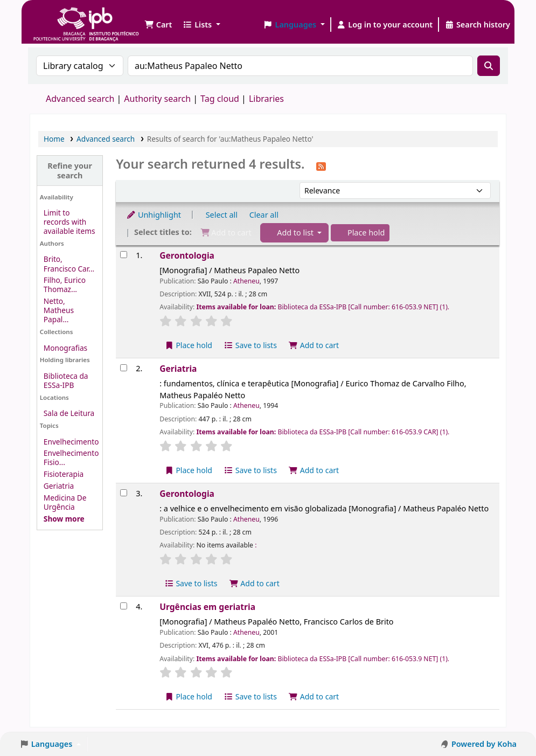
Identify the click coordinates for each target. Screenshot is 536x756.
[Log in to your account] (385, 25)
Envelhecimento (71, 442)
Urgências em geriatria (207, 607)
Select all (222, 215)
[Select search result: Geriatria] (124, 368)
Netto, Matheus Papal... (59, 310)
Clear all (264, 215)
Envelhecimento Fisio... (71, 457)
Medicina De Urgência (65, 502)
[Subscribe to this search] (321, 165)
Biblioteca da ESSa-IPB (66, 380)
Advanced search (80, 99)
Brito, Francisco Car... (69, 263)
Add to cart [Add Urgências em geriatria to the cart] (314, 696)
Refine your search (70, 170)
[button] (158, 25)
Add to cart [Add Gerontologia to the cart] (314, 345)
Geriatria (59, 486)
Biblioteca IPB (59, 16)
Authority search (157, 99)
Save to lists (250, 345)
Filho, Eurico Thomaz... (65, 285)
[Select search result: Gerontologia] (124, 255)
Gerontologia (187, 255)
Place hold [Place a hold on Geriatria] (188, 470)
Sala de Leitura (69, 413)
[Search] (489, 66)
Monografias (65, 348)
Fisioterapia (64, 474)
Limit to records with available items (69, 222)
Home (54, 139)
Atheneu (246, 281)
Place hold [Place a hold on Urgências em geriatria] (188, 696)
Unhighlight (154, 215)
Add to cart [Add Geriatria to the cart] (314, 470)
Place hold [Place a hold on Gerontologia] (188, 345)
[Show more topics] (64, 519)
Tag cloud (220, 99)
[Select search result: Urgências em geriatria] (124, 606)
